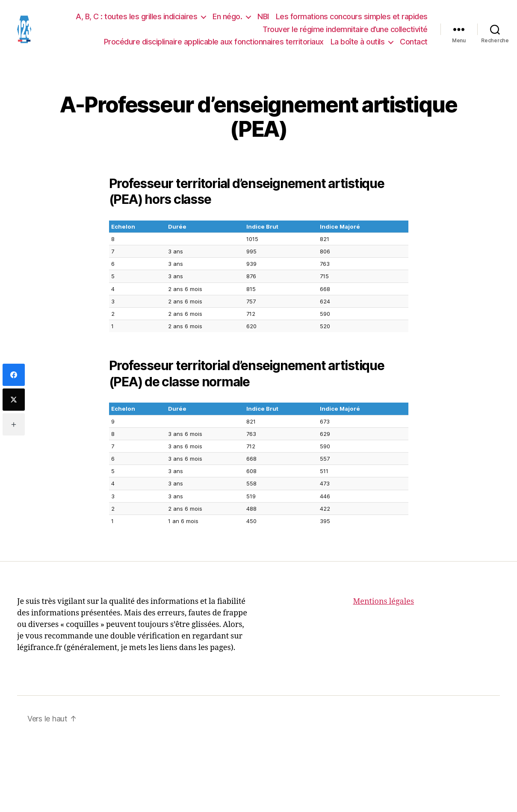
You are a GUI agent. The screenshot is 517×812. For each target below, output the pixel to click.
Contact (414, 44)
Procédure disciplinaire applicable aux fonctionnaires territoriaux (214, 44)
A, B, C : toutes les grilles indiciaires (136, 19)
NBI (263, 19)
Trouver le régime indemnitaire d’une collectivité (345, 31)
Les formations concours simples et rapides (352, 19)
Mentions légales (383, 605)
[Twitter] (14, 400)
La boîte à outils (358, 44)
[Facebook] (14, 375)
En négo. (227, 19)
